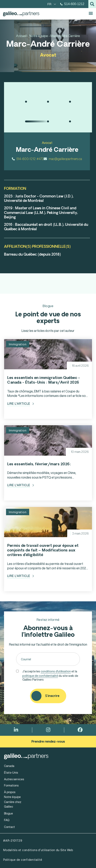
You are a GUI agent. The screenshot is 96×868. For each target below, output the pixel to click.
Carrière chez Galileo (13, 804)
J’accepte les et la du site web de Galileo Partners (50, 675)
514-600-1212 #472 (28, 159)
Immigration (18, 344)
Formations (11, 785)
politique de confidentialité (40, 676)
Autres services (14, 779)
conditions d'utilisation (56, 671)
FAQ (7, 820)
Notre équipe (12, 797)
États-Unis (11, 773)
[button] (92, 4)
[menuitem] (52, 4)
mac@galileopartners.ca (63, 159)
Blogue (8, 813)
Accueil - (22, 36)
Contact (9, 827)
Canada (9, 766)
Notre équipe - (40, 36)
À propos (10, 792)
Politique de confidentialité (23, 860)
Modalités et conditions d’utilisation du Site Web (38, 850)
